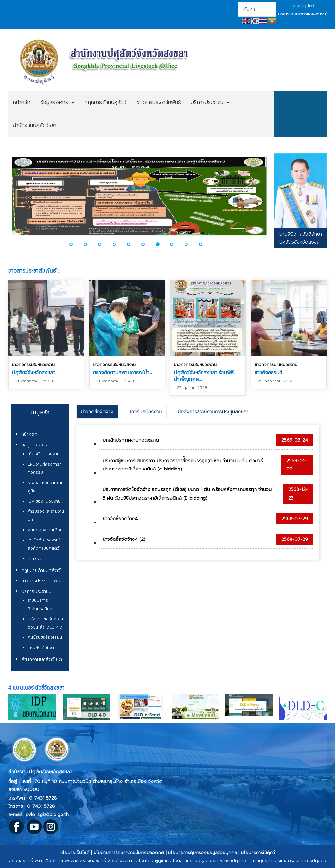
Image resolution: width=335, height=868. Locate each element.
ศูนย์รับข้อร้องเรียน (45, 637)
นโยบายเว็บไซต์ (75, 852)
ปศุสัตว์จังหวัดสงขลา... (35, 372)
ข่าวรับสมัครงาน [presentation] (146, 412)
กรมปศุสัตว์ (304, 6)
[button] (75, 244)
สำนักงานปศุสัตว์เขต (42, 659)
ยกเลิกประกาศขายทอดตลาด (131, 440)
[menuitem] (22, 103)
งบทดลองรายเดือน (45, 530)
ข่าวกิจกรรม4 (269, 372)
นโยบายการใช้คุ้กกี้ (258, 852)
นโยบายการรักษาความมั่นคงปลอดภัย (129, 852)
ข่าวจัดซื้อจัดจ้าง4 (120, 519)
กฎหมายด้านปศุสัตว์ (41, 570)
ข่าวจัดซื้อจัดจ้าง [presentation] (97, 412)
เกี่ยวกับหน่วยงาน (44, 454)
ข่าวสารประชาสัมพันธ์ (42, 581)
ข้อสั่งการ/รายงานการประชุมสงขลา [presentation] (213, 412)
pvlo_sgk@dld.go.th (47, 815)
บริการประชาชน (36, 591)
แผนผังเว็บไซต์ (41, 648)
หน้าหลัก (29, 434)
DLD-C (34, 559)
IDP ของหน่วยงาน (44, 501)
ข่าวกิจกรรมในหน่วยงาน (33, 365)
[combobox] (257, 9)
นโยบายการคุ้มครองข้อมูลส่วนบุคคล (203, 852)
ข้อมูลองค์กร (34, 445)
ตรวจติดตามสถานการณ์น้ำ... (123, 372)
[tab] (97, 412)
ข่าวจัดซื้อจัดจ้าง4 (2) (124, 539)
